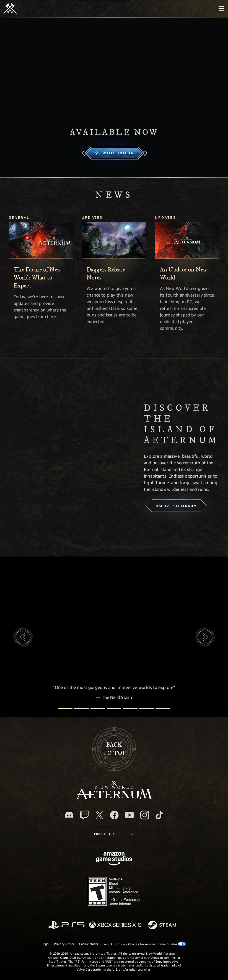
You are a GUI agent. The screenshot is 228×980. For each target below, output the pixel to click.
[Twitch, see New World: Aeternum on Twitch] (84, 815)
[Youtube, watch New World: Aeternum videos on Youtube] (129, 815)
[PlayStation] (66, 925)
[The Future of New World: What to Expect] (41, 240)
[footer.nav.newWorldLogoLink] (114, 797)
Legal (46, 944)
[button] (23, 637)
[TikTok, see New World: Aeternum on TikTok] (159, 815)
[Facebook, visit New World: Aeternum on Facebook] (114, 815)
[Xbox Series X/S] (115, 925)
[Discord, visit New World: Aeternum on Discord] (69, 815)
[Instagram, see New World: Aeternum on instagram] (145, 815)
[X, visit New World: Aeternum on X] (99, 815)
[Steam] (163, 925)
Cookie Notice (89, 944)
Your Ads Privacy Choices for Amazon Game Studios (145, 944)
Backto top (114, 749)
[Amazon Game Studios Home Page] (114, 859)
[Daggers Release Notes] (114, 240)
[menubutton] (221, 9)
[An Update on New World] (187, 240)
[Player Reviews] (147, 709)
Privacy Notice (64, 944)
